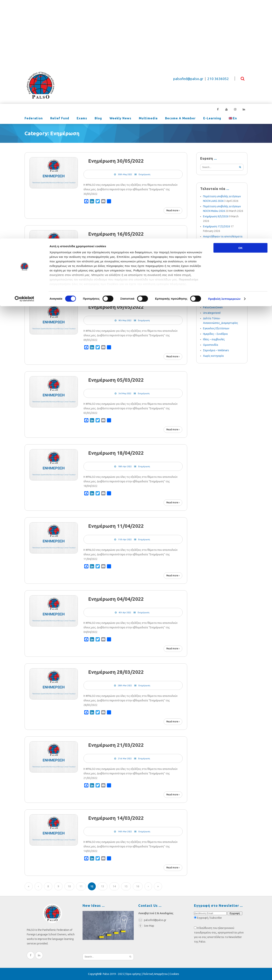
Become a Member (180, 119)
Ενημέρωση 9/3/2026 (216, 216)
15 (126, 886)
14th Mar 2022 (125, 832)
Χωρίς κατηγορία (213, 356)
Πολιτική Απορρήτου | (156, 974)
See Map (146, 926)
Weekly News (120, 119)
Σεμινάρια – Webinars (216, 350)
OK (241, 9)
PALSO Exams (211, 285)
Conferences (211, 291)
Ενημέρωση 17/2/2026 (217, 226)
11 (81, 886)
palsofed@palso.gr (188, 79)
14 (114, 886)
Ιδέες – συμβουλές (214, 339)
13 (103, 886)
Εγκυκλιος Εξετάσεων (216, 328)
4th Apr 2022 (125, 612)
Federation (34, 119)
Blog (98, 119)
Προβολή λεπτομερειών (224, 60)
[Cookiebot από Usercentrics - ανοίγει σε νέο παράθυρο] (24, 61)
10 (69, 886)
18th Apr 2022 (125, 466)
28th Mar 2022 (125, 685)
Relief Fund (60, 119)
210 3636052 (218, 79)
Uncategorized (212, 313)
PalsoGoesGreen (213, 307)
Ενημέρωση (144, 174)
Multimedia (148, 119)
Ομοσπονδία (211, 345)
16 (138, 886)
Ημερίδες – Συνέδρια (215, 334)
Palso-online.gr (212, 302)
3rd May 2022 (125, 393)
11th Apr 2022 (125, 539)
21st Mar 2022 (125, 759)
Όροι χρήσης (133, 974)
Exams (82, 119)
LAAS (206, 274)
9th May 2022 (125, 320)
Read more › (173, 210)
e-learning (212, 119)
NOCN (207, 296)
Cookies (174, 974)
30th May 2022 (125, 174)
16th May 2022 (125, 247)
